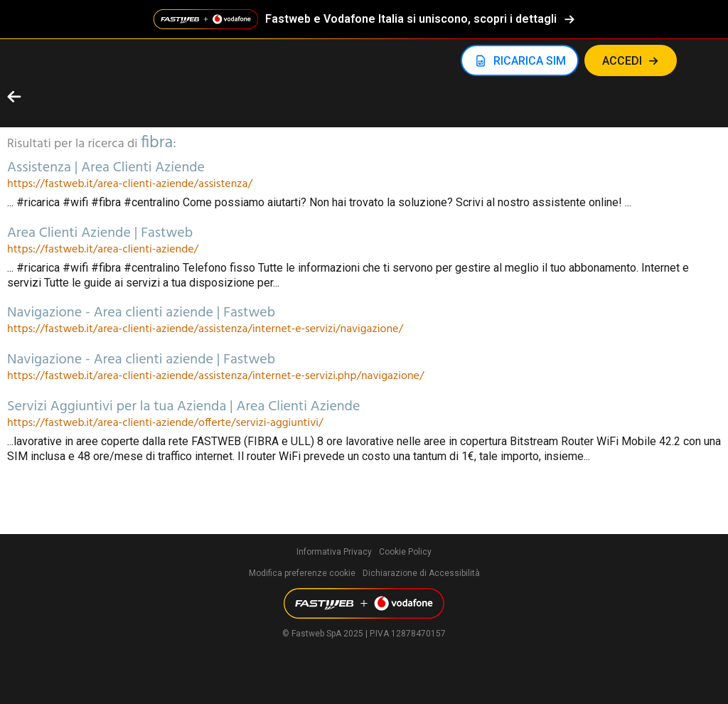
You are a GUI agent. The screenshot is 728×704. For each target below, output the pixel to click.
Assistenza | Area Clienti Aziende (106, 168)
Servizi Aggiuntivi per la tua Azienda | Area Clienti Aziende (183, 407)
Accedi (622, 61)
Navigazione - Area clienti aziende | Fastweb (141, 313)
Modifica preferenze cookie (302, 573)
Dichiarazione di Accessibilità (421, 573)
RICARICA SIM (530, 61)
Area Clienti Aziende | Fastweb (100, 233)
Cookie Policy (405, 552)
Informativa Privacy (334, 552)
